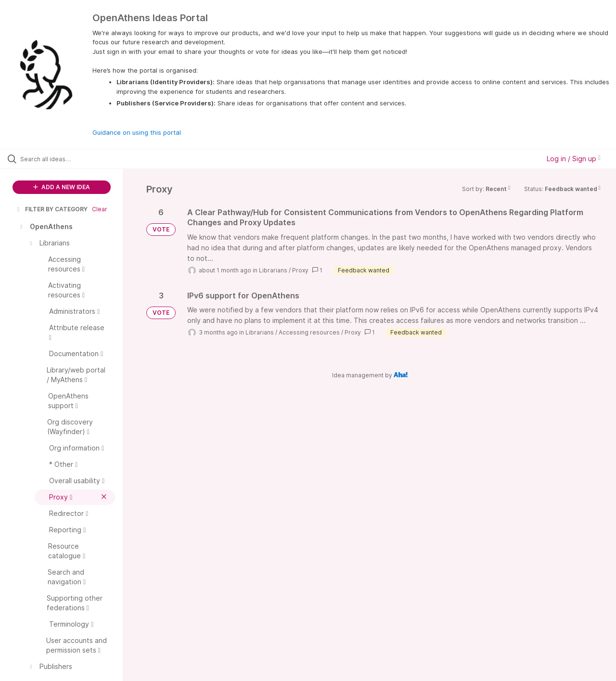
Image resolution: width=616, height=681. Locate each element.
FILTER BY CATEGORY (51, 209)
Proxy (300, 270)
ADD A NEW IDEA (62, 187)
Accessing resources (309, 332)
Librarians (273, 270)
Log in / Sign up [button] (574, 159)
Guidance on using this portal (137, 132)
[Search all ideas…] (74, 159)
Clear (100, 209)
